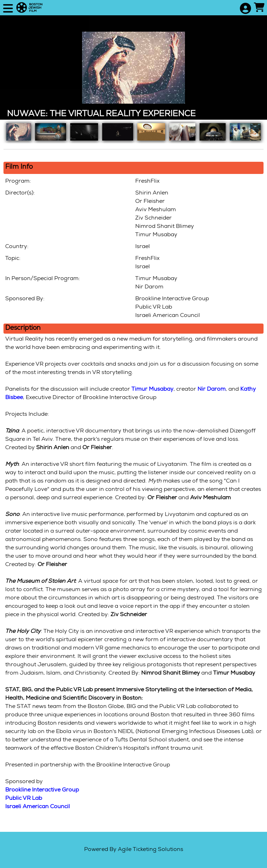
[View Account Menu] (245, 9)
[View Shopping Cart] (259, 8)
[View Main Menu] (8, 9)
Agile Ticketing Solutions (151, 850)
